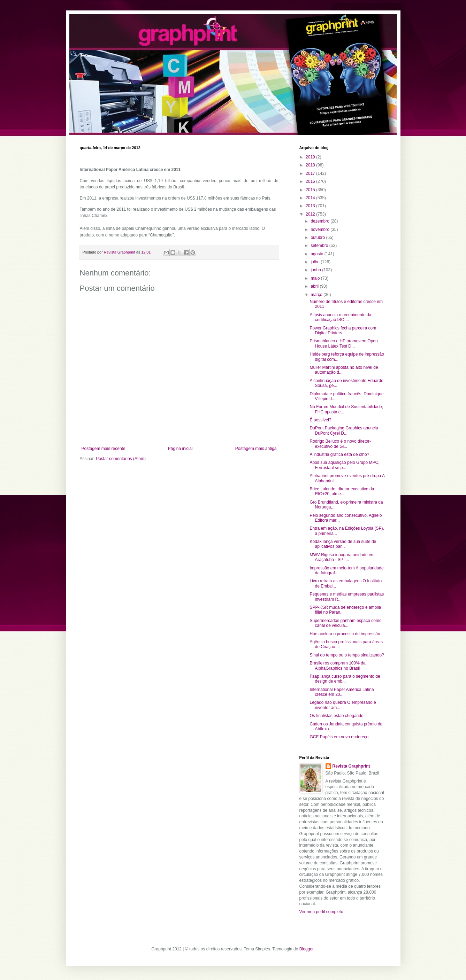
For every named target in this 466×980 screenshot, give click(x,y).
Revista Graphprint (351, 766)
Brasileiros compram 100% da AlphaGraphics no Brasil (337, 666)
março (317, 295)
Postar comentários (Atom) (121, 459)
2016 (311, 181)
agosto (317, 254)
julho (316, 262)
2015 (311, 190)
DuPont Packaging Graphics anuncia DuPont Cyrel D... (344, 430)
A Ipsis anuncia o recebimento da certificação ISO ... (340, 317)
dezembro (320, 221)
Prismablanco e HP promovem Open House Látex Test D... (343, 343)
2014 (311, 198)
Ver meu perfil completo (321, 912)
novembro (320, 230)
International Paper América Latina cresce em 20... (342, 692)
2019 (311, 157)
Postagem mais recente (104, 449)
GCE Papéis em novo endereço (339, 737)
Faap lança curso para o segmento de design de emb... (345, 679)
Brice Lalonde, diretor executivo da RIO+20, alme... (342, 491)
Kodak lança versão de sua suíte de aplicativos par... (343, 544)
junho (316, 270)
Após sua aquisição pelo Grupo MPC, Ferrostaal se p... (344, 465)
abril (315, 286)
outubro (318, 238)
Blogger (307, 949)
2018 (311, 165)
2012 (311, 214)
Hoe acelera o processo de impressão (345, 634)
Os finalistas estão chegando (336, 716)
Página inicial (180, 449)
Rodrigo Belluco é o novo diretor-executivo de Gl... (340, 444)
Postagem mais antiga (256, 449)
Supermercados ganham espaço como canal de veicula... (345, 623)
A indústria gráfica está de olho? (339, 454)
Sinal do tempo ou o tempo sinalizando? (347, 655)
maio (316, 278)
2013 (311, 206)
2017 (311, 173)
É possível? (320, 420)
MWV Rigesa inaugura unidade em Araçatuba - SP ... (342, 557)
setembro (320, 246)
